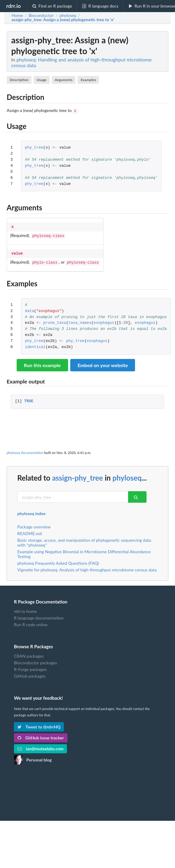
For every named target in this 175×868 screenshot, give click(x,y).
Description (19, 80)
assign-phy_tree (78, 475)
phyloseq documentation (25, 450)
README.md (30, 530)
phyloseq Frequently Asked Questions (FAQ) (58, 560)
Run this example (42, 362)
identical (35, 344)
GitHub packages (30, 673)
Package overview (34, 524)
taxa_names (80, 320)
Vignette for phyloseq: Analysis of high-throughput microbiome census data (87, 567)
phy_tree (34, 147)
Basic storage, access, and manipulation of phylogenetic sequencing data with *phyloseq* (84, 539)
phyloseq (127, 475)
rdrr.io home (25, 608)
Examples (88, 80)
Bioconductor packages (35, 660)
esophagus (104, 320)
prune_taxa (55, 320)
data (29, 308)
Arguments (64, 80)
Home (17, 15)
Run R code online (31, 621)
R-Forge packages (30, 666)
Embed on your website (103, 362)
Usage (42, 80)
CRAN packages (29, 653)
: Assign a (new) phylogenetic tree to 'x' (63, 20)
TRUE (29, 398)
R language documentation (39, 615)
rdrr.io (13, 6)
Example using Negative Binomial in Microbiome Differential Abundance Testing (84, 551)
